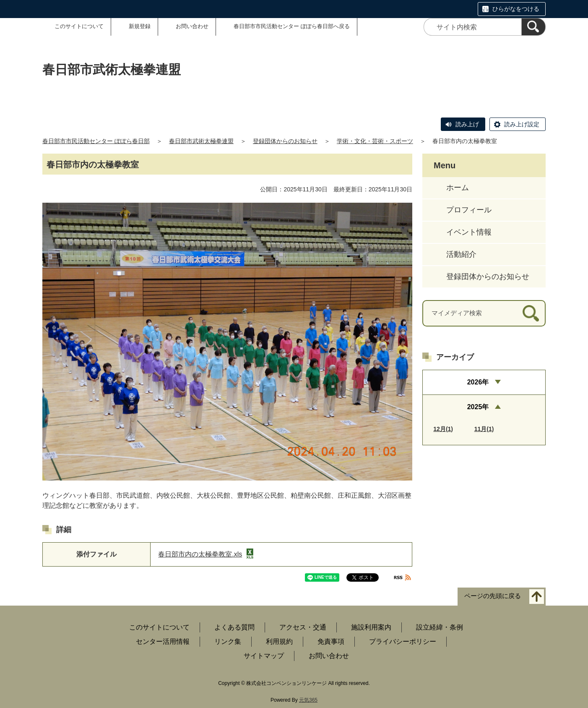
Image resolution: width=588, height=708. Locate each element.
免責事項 (331, 641)
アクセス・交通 (303, 627)
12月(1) (443, 429)
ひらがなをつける (516, 9)
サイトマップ (264, 656)
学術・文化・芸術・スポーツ (375, 141)
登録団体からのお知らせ (285, 141)
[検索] (533, 27)
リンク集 (228, 641)
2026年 (478, 382)
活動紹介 (461, 254)
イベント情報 (469, 232)
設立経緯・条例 (440, 627)
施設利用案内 (371, 627)
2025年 (478, 407)
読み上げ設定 (522, 124)
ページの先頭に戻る (493, 596)
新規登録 (140, 26)
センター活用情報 (163, 641)
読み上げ (467, 124)
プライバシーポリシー (403, 641)
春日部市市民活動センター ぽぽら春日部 (96, 141)
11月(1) (484, 429)
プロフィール (469, 210)
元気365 (308, 700)
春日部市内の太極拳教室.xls (206, 554)
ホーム (458, 188)
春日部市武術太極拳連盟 (201, 141)
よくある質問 (234, 627)
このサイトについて (79, 26)
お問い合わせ (192, 26)
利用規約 (279, 641)
